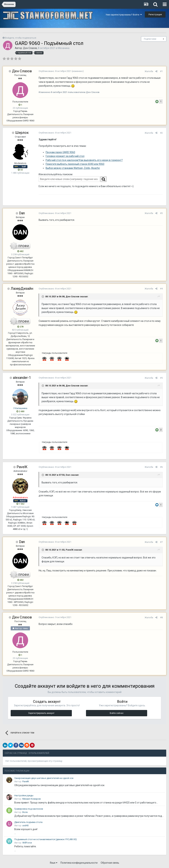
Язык (54, 863)
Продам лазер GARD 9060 (60, 152)
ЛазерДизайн (22, 289)
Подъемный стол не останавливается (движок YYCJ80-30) (46, 839)
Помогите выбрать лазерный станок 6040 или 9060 (74, 164)
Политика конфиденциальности (79, 863)
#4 (162, 289)
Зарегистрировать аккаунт (41, 713)
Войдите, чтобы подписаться (21, 38)
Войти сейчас (117, 713)
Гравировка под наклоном (29, 809)
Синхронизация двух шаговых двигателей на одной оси (44, 778)
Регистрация (155, 14)
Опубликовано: (54, 71)
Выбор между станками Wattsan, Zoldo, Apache (72, 168)
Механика (64, 48)
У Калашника (20, 408)
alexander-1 (22, 378)
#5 (162, 378)
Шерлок (22, 133)
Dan (22, 213)
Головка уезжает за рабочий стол (64, 156)
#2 (162, 133)
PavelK (22, 467)
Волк (25, 812)
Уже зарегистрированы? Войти (124, 15)
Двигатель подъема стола (28, 822)
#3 (162, 213)
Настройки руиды (24, 795)
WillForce (27, 843)
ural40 (25, 825)
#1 (162, 71)
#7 (162, 542)
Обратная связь (110, 863)
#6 (162, 467)
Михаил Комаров (32, 799)
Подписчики (150, 39)
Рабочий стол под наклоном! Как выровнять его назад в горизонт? (83, 160)
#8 (162, 617)
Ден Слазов (30, 48)
